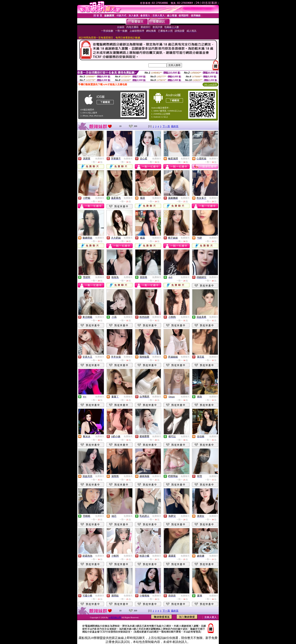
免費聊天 (100, 159)
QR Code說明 (210, 85)
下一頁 (166, 126)
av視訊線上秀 (115, 617)
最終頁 (175, 126)
